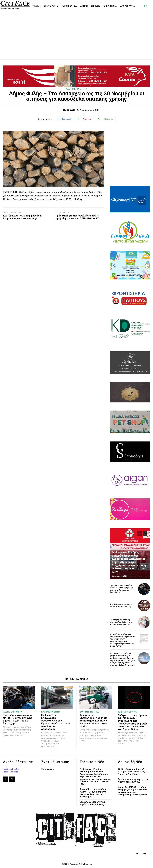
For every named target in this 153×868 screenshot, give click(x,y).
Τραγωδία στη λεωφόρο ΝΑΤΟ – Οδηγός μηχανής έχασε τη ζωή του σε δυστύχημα (121, 589)
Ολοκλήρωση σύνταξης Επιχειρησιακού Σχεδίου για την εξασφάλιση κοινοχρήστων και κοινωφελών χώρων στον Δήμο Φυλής (123, 640)
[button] (145, 6)
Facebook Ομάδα (11, 772)
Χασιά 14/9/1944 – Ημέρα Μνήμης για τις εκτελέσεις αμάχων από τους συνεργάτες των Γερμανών (133, 791)
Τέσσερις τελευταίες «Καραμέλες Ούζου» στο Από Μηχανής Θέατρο (121, 622)
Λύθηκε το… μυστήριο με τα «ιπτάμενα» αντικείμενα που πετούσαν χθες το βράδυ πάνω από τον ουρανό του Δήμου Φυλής (133, 722)
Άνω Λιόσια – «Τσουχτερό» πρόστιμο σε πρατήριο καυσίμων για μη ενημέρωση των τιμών (93, 721)
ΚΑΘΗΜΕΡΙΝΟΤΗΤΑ (77, 89)
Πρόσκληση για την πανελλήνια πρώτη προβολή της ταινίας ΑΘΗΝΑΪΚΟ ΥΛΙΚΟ (77, 217)
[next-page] (145, 534)
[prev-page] (139, 534)
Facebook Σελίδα (11, 769)
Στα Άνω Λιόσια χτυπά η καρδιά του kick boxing (121, 605)
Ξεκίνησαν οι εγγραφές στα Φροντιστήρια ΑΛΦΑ (133, 781)
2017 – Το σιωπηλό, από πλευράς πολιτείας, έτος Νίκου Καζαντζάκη (131, 772)
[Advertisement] (76, 33)
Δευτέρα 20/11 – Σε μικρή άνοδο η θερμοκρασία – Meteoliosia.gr (22, 217)
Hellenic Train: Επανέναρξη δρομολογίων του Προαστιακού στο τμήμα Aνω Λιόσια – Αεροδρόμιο (56, 722)
